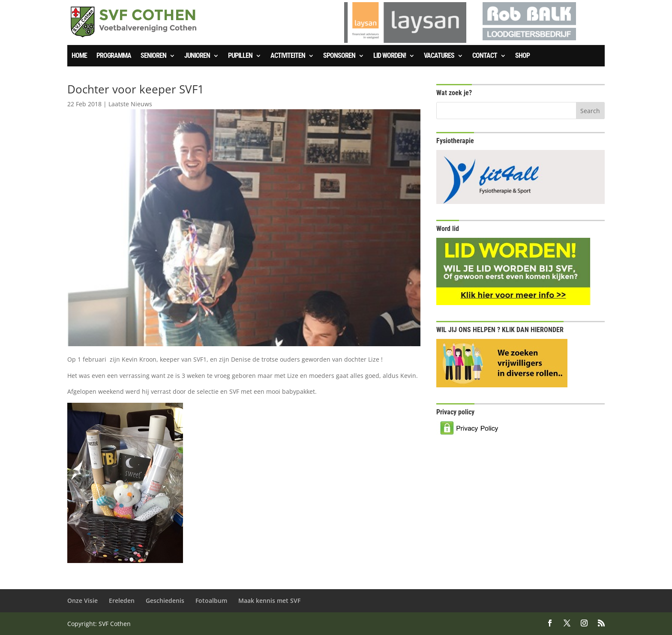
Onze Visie (82, 601)
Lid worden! (390, 56)
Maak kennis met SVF (269, 601)
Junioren (197, 56)
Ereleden (122, 601)
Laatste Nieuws (130, 104)
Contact (485, 56)
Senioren (153, 56)
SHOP (522, 56)
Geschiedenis (165, 601)
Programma (114, 56)
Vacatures (439, 56)
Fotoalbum (211, 601)
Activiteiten (288, 56)
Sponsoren (339, 56)
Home (79, 56)
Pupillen (240, 56)
